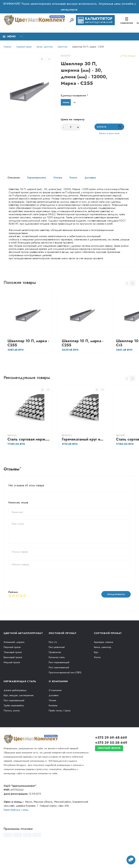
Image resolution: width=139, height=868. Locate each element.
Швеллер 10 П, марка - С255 (28, 365)
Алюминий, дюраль (14, 664)
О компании (55, 712)
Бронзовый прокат (13, 679)
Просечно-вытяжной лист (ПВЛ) (65, 694)
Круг (96, 674)
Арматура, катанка (104, 664)
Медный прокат (12, 684)
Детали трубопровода (15, 712)
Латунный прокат (12, 669)
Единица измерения (73, 95)
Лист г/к (53, 664)
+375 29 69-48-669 (111, 759)
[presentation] (36, 601)
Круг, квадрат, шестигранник (19, 717)
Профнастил (55, 674)
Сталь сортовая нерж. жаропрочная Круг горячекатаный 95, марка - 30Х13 (29, 461)
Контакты (53, 727)
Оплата (58, 180)
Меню (9, 36)
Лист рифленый (57, 669)
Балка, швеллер (103, 669)
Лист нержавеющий (59, 684)
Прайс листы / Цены (60, 732)
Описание (14, 180)
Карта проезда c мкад (16, 832)
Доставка (90, 180)
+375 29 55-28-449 (111, 765)
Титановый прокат (13, 674)
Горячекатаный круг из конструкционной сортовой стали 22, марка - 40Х (83, 461)
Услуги (73, 180)
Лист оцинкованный (59, 689)
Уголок (97, 679)
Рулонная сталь (57, 679)
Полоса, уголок (12, 732)
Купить (109, 128)
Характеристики (37, 180)
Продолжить (114, 616)
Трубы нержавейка (14, 727)
